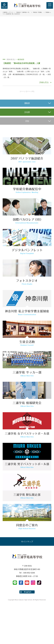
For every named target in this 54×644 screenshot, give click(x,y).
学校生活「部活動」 (38, 12)
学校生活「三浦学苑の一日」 (23, 12)
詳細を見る (44, 82)
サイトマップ (27, 542)
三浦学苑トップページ (8, 12)
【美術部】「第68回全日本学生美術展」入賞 (21, 63)
